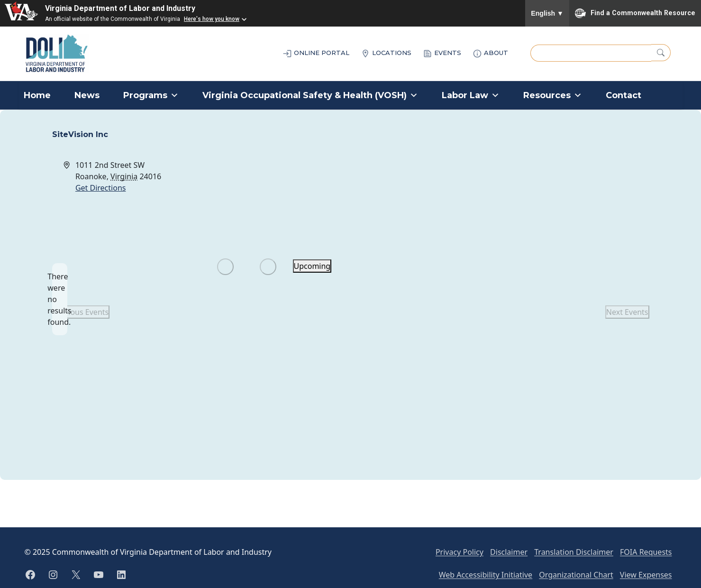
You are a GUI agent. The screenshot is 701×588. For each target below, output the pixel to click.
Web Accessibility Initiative (486, 575)
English (547, 13)
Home (37, 95)
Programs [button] (151, 95)
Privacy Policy (460, 552)
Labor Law (471, 95)
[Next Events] (268, 267)
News (87, 95)
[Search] (661, 53)
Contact (624, 95)
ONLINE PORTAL (316, 54)
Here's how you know (212, 19)
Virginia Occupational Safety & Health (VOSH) (310, 95)
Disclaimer (509, 552)
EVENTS (442, 54)
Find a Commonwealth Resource (635, 13)
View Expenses (646, 575)
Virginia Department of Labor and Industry (120, 8)
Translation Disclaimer (574, 552)
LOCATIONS (386, 54)
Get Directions (101, 188)
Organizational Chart (576, 575)
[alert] (60, 299)
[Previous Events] (225, 267)
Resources (553, 95)
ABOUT (490, 54)
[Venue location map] (499, 195)
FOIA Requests (646, 552)
